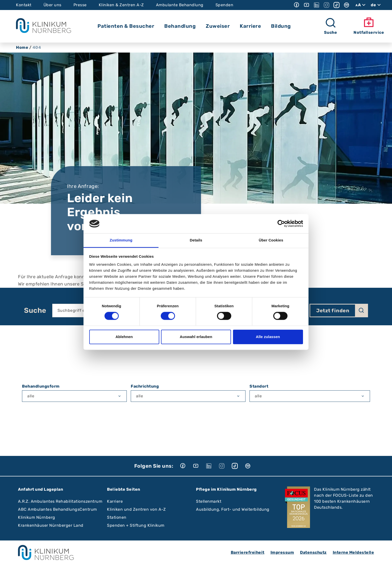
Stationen (117, 517)
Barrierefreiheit (248, 552)
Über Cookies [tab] (271, 240)
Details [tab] (196, 240)
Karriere (115, 501)
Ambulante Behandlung (180, 5)
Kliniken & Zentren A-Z (121, 5)
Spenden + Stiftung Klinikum (136, 525)
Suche (35, 311)
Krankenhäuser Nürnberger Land (51, 525)
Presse (80, 5)
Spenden (224, 5)
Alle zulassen (268, 337)
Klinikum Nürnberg (37, 517)
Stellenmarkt (209, 501)
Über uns (52, 5)
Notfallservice (369, 26)
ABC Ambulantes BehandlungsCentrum (57, 509)
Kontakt (24, 5)
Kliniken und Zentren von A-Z (136, 509)
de (376, 5)
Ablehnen (124, 337)
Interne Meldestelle (353, 552)
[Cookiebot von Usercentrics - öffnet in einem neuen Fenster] (281, 224)
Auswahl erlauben (196, 337)
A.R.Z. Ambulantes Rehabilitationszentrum (60, 501)
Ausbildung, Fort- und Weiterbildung (233, 509)
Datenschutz (313, 552)
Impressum (282, 552)
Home (22, 47)
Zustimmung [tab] (121, 240)
